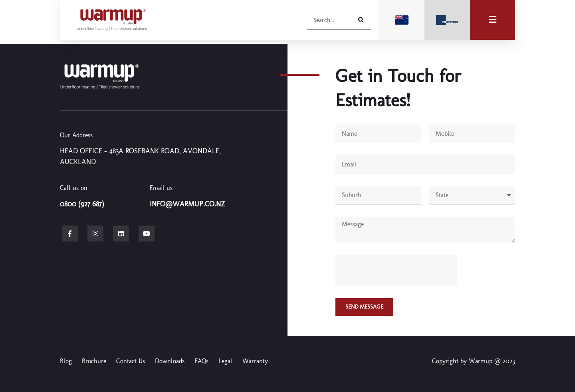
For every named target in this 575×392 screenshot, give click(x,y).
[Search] (360, 20)
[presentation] (396, 271)
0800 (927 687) (82, 204)
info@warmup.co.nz (187, 204)
